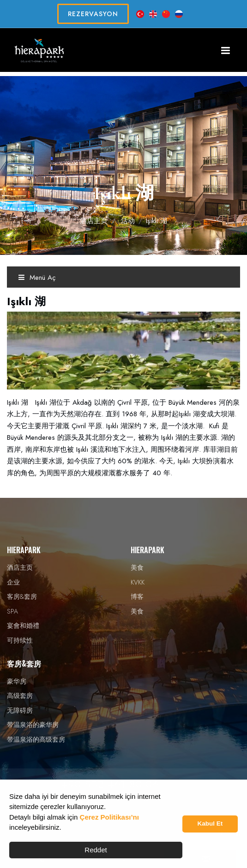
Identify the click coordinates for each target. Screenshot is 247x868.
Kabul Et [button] (210, 824)
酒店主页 (94, 221)
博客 (137, 596)
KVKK (138, 582)
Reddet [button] (96, 850)
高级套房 (20, 696)
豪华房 (17, 681)
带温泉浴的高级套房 (36, 739)
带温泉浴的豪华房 (33, 725)
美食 (137, 567)
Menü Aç (37, 278)
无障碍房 (20, 710)
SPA (12, 611)
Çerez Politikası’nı (109, 817)
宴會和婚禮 (23, 626)
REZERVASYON (93, 14)
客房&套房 (22, 596)
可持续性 (20, 640)
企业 (13, 582)
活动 (128, 221)
